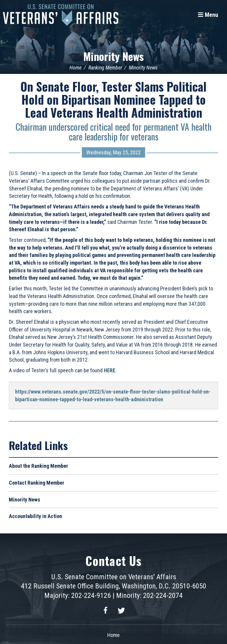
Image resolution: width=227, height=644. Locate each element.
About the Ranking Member (38, 466)
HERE (110, 370)
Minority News (113, 56)
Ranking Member (105, 68)
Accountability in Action (35, 516)
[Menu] (208, 15)
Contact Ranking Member (37, 483)
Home (76, 68)
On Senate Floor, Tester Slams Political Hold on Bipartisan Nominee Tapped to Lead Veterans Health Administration (113, 99)
